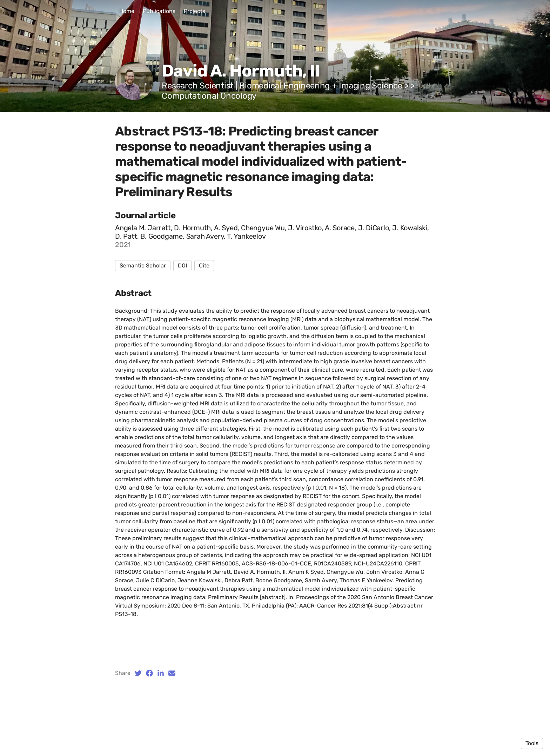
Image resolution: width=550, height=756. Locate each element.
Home (127, 11)
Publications (159, 11)
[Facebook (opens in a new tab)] (149, 673)
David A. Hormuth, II (241, 71)
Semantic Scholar (143, 266)
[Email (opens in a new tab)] (172, 673)
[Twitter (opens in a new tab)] (138, 673)
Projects (194, 11)
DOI (182, 266)
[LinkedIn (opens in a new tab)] (161, 673)
